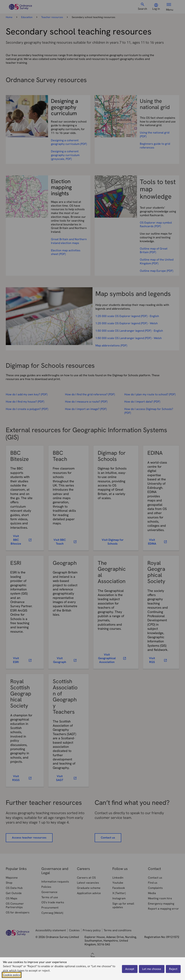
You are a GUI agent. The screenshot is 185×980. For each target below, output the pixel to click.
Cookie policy (12, 975)
